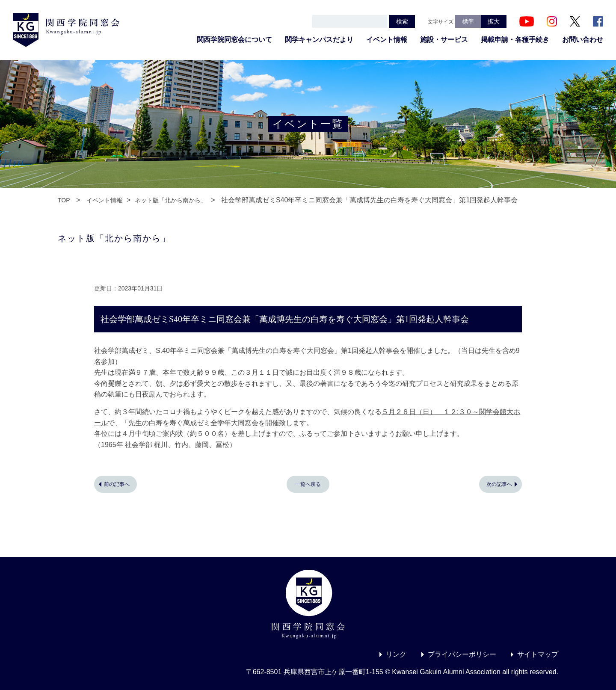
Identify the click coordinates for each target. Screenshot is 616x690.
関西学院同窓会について (234, 40)
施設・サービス (444, 40)
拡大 (494, 21)
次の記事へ (499, 484)
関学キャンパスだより (319, 40)
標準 (468, 21)
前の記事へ (117, 484)
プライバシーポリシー (462, 654)
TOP (64, 200)
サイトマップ (538, 654)
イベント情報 (387, 40)
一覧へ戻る (308, 484)
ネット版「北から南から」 (171, 200)
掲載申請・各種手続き (515, 40)
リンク (396, 654)
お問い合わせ (583, 40)
